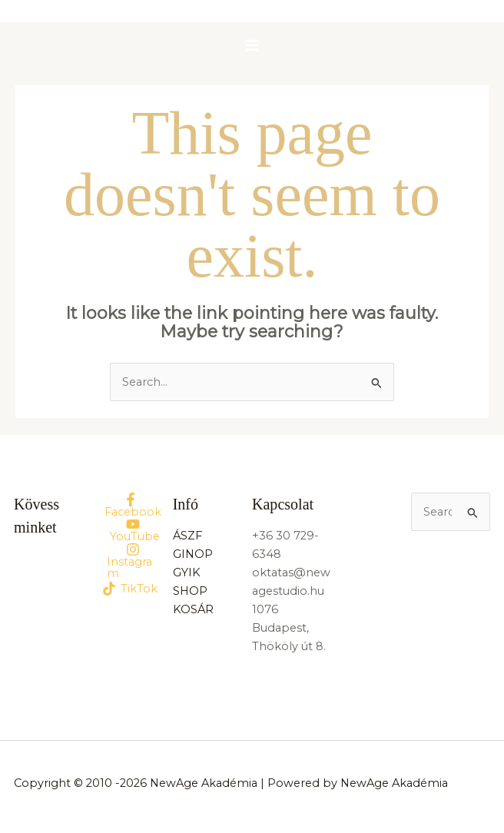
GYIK (187, 572)
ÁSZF (187, 536)
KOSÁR (193, 609)
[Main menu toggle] (252, 45)
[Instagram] (133, 561)
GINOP (193, 554)
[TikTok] (130, 589)
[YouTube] (133, 530)
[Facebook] (130, 505)
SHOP (190, 591)
